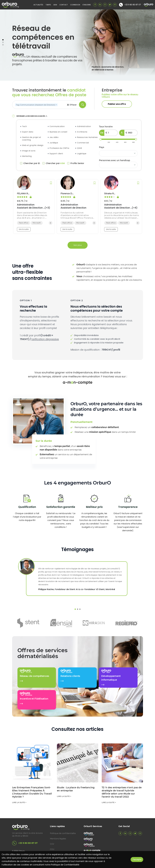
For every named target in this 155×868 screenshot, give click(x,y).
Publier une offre (117, 104)
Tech (24, 126)
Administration (84, 126)
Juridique (54, 143)
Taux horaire (106, 127)
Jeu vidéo (54, 137)
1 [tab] (3, 40)
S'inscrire (87, 5)
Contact (64, 5)
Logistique (82, 154)
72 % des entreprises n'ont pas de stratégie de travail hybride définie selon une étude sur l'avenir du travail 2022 (122, 792)
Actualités (38, 5)
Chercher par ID (30, 163)
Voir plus (78, 245)
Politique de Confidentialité (65, 865)
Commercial (83, 143)
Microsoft (37, 223)
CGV (52, 844)
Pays (102, 147)
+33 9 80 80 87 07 (25, 843)
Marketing (27, 156)
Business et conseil (58, 132)
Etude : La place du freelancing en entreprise (76, 789)
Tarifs (48, 5)
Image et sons (29, 151)
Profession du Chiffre (59, 148)
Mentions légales (58, 839)
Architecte (82, 132)
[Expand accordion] (21, 126)
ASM (55, 5)
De (102, 133)
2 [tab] (3, 42)
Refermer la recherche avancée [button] (32, 116)
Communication (57, 126)
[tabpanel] (77, 45)
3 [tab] (3, 45)
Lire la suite (24, 229)
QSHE (80, 148)
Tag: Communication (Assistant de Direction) (37, 105)
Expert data (28, 132)
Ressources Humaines (87, 137)
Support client (56, 154)
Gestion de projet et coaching (32, 139)
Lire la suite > (19, 802)
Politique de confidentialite (63, 833)
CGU (52, 849)
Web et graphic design (33, 145)
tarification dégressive (45, 339)
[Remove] (56, 105)
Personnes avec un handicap (115, 160)
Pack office (24, 223)
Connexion (75, 5)
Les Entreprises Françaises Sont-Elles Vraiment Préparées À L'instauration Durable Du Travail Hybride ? (32, 792)
